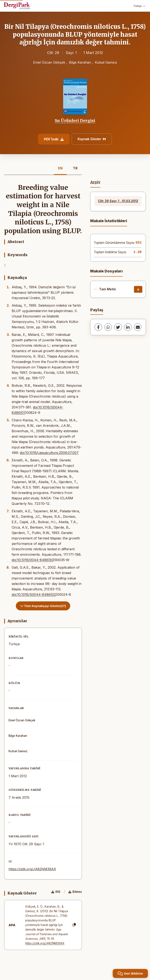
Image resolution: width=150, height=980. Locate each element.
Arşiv (95, 182)
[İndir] (138, 289)
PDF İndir (54, 139)
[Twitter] (118, 327)
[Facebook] (98, 327)
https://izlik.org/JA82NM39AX (32, 869)
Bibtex (75, 892)
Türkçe (139, 6)
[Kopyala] (74, 925)
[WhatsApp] (108, 327)
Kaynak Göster (92, 139)
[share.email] (138, 327)
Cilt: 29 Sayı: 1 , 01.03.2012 (118, 201)
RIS (56, 892)
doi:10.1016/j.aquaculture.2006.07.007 (49, 453)
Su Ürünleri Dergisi (75, 121)
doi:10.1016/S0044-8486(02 (34, 595)
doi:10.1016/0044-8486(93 (33, 560)
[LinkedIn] (128, 327)
